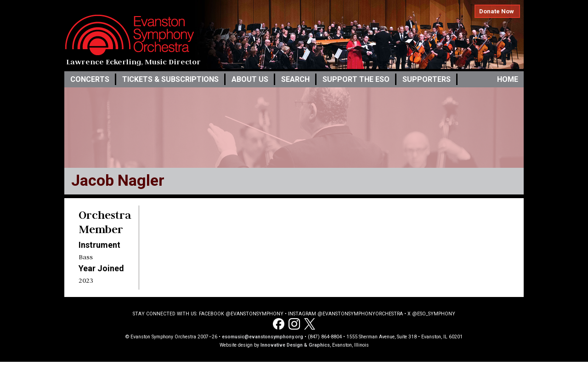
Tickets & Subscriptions (170, 79)
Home (508, 79)
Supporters (427, 79)
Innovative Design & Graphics (295, 345)
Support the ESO (356, 79)
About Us (250, 79)
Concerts (90, 79)
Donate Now (497, 11)
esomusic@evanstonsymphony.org (263, 337)
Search (295, 79)
